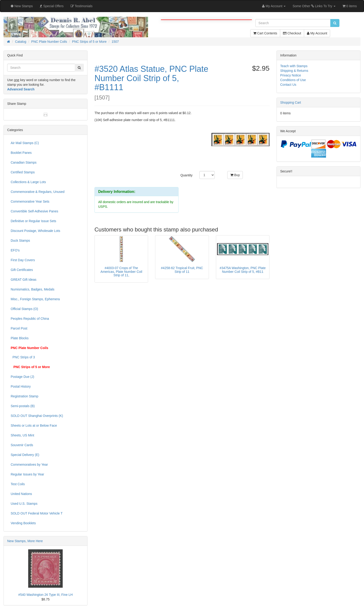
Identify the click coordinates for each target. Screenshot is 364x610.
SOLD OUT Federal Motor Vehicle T (37, 513)
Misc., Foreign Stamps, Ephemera (35, 299)
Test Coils (18, 484)
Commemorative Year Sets (30, 201)
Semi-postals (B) (23, 406)
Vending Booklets (23, 523)
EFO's (15, 250)
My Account (317, 33)
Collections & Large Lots (28, 182)
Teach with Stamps (294, 66)
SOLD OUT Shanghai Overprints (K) (37, 416)
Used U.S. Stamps (24, 504)
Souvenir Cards (22, 445)
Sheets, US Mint (22, 435)
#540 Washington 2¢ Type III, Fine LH (45, 595)
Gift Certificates (22, 270)
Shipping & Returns (294, 71)
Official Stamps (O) (24, 309)
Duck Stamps (20, 241)
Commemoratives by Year (29, 465)
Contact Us (288, 85)
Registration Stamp (24, 396)
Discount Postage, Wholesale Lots (35, 231)
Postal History (21, 386)
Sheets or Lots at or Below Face (34, 425)
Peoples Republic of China (30, 319)
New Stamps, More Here (25, 541)
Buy (235, 175)
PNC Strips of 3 (23, 357)
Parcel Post (19, 328)
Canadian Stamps (24, 162)
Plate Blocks (20, 338)
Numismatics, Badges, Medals (32, 289)
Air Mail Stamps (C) (25, 143)
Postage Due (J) (22, 377)
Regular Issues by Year (27, 474)
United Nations (21, 494)
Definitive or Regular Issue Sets (33, 221)
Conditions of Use (293, 80)
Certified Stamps (23, 172)
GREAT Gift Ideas (24, 280)
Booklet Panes (21, 153)
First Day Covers (23, 260)
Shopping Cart (291, 102)
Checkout (292, 33)
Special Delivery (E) (25, 455)
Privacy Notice (291, 75)
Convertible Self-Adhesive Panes (34, 211)
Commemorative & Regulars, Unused (38, 192)
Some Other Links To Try (314, 6)
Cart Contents (265, 33)
